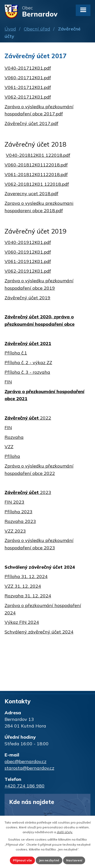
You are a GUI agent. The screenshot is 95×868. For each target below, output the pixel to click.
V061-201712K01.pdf (28, 87)
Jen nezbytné (49, 860)
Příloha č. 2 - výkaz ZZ (28, 362)
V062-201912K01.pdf (28, 271)
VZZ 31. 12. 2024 (23, 586)
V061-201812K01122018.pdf (36, 174)
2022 (28, 418)
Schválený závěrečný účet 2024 (39, 632)
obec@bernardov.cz (25, 761)
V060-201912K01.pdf (28, 252)
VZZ (9, 447)
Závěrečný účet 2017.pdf (31, 123)
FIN (8, 382)
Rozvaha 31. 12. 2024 (28, 596)
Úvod (10, 29)
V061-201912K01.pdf (28, 261)
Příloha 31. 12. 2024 (26, 576)
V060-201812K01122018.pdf (36, 165)
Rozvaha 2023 (20, 521)
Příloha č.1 (16, 353)
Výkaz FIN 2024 (22, 622)
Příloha (12, 456)
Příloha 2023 (18, 512)
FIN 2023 (14, 502)
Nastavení (74, 860)
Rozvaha (14, 437)
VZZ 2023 (15, 531)
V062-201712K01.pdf (28, 97)
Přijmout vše (22, 860)
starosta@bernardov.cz (29, 768)
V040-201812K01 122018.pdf (38, 155)
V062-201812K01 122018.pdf (37, 184)
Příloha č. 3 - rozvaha (27, 372)
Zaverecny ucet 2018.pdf (31, 193)
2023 (28, 492)
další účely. (65, 832)
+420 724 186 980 (25, 786)
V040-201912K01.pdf (28, 242)
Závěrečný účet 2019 (27, 298)
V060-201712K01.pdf (28, 78)
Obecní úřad (37, 29)
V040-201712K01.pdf (28, 68)
